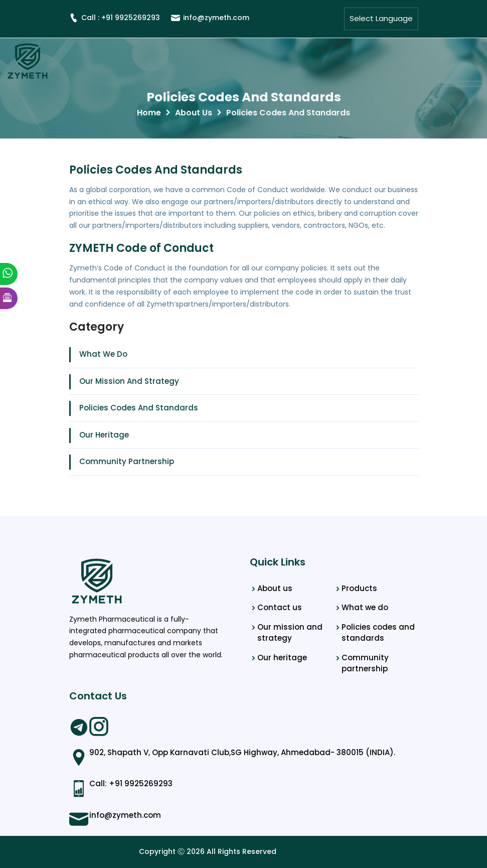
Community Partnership (127, 461)
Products (359, 588)
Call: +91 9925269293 (131, 783)
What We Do (103, 354)
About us (275, 588)
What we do (365, 607)
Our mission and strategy (290, 633)
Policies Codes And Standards (244, 97)
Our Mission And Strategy (129, 381)
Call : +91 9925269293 (115, 18)
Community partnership (365, 663)
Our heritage (282, 658)
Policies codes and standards (378, 633)
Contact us (280, 607)
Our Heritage (104, 435)
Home (149, 113)
